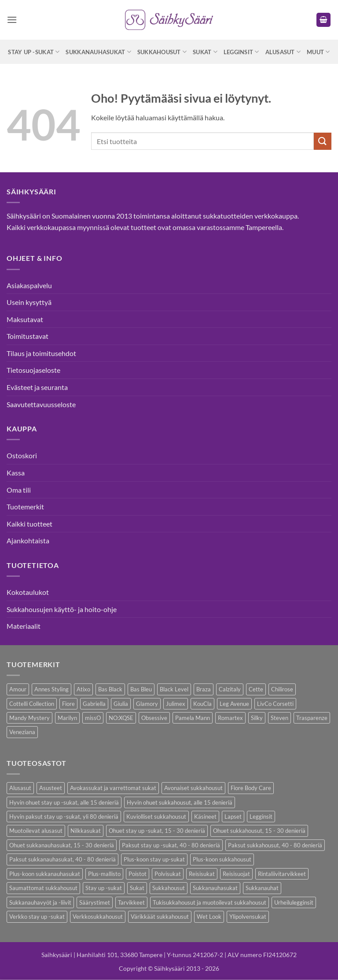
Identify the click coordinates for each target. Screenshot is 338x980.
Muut (318, 52)
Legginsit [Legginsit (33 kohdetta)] (261, 817)
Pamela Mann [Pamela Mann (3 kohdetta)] (193, 718)
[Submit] (323, 141)
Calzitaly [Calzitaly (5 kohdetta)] (230, 689)
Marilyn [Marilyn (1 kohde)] (67, 718)
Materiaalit (24, 626)
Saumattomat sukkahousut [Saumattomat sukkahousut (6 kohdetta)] (43, 888)
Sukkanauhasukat (98, 52)
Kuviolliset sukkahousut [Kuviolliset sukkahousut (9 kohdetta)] (156, 817)
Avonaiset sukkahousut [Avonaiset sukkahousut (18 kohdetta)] (193, 788)
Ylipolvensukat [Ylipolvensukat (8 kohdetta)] (248, 917)
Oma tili (19, 490)
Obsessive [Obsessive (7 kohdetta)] (154, 718)
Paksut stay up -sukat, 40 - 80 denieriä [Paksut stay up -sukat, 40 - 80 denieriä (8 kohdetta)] (171, 845)
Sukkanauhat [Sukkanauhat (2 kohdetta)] (262, 888)
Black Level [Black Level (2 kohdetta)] (174, 689)
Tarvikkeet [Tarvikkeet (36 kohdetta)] (131, 902)
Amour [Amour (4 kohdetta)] (18, 689)
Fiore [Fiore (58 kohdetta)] (68, 704)
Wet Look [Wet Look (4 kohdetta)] (209, 917)
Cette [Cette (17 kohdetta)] (256, 689)
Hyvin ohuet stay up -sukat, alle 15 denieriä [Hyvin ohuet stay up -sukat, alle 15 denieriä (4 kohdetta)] (64, 802)
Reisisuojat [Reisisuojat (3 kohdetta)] (236, 874)
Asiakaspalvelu (29, 285)
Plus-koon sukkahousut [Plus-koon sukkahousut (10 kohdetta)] (222, 859)
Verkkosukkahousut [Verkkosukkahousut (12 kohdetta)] (98, 917)
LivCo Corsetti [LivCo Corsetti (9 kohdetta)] (275, 704)
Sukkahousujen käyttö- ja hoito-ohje (62, 609)
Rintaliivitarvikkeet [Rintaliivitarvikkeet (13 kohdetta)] (282, 874)
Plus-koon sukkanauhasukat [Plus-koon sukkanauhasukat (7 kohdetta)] (45, 874)
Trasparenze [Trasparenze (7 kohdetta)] (312, 718)
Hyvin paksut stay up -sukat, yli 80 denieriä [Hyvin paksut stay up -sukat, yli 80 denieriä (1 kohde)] (64, 817)
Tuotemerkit (25, 507)
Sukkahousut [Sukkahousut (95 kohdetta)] (169, 888)
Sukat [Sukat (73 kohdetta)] (137, 888)
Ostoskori (22, 455)
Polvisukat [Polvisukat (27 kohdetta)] (168, 874)
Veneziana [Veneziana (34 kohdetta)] (22, 732)
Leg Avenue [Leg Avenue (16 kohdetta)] (234, 704)
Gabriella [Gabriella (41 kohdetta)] (94, 704)
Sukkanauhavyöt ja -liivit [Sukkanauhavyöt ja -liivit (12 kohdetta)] (40, 902)
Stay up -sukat (34, 52)
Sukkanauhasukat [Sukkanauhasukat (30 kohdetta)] (215, 888)
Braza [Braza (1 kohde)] (204, 689)
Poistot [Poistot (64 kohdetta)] (138, 874)
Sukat (205, 52)
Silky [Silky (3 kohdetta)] (257, 718)
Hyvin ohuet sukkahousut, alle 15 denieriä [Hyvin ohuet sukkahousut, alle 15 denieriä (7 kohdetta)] (180, 802)
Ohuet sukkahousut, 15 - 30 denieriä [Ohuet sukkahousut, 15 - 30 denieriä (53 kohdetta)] (259, 831)
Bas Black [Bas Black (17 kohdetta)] (110, 689)
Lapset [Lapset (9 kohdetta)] (233, 817)
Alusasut (283, 52)
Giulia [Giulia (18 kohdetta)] (121, 704)
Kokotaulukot (28, 592)
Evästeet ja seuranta (37, 387)
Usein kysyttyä (29, 302)
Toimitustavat (28, 336)
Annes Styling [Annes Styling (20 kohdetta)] (51, 689)
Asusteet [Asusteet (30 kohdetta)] (51, 788)
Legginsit (241, 52)
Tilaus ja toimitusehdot (41, 353)
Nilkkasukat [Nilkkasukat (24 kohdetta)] (86, 831)
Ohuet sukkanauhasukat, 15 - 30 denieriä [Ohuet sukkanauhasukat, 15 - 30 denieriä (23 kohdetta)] (62, 845)
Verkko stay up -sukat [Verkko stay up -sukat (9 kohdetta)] (37, 917)
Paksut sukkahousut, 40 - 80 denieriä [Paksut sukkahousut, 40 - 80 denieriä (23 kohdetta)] (275, 845)
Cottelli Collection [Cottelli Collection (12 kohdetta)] (32, 704)
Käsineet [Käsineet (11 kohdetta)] (205, 817)
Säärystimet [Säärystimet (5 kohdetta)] (95, 902)
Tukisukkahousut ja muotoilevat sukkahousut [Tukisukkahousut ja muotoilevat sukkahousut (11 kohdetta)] (209, 902)
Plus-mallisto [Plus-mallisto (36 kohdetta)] (104, 874)
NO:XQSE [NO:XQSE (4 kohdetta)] (121, 718)
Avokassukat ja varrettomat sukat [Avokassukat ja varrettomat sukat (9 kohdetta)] (113, 788)
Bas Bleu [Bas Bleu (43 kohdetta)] (141, 689)
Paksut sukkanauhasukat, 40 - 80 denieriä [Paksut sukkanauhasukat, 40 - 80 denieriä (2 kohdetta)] (62, 859)
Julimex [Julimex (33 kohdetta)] (176, 704)
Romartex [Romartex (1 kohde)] (230, 718)
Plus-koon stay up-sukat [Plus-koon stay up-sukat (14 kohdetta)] (154, 859)
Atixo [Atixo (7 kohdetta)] (83, 689)
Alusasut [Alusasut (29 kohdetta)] (20, 788)
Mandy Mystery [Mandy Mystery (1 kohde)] (29, 718)
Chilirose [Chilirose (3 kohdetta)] (282, 689)
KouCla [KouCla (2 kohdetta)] (202, 704)
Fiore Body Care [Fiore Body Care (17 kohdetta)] (251, 788)
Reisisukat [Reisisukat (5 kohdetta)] (202, 874)
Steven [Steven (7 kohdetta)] (279, 718)
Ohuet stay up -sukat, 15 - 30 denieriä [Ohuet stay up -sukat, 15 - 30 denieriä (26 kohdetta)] (157, 831)
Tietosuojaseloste (33, 370)
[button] (12, 20)
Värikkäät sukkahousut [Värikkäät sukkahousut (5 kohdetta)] (160, 917)
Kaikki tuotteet (29, 524)
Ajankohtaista (28, 540)
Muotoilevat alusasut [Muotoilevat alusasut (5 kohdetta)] (36, 831)
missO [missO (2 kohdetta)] (93, 718)
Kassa (16, 473)
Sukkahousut (162, 52)
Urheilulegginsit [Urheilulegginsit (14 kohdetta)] (294, 902)
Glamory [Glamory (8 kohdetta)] (147, 704)
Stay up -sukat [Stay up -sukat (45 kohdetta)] (104, 888)
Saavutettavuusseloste (41, 404)
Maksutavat (25, 319)
